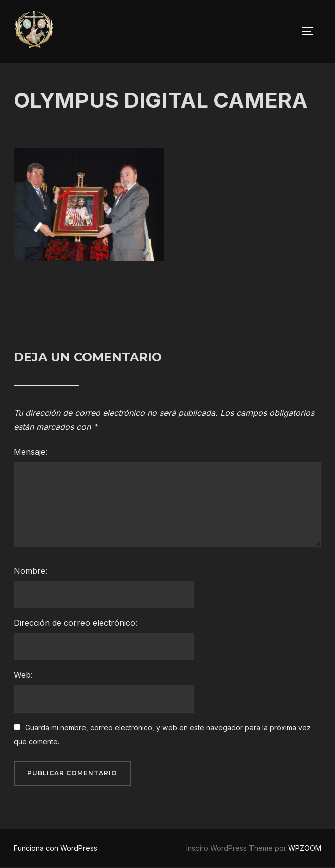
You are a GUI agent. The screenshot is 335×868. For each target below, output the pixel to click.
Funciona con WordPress (55, 848)
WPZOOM (305, 848)
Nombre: (30, 571)
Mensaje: (30, 452)
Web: (23, 675)
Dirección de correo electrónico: (75, 623)
